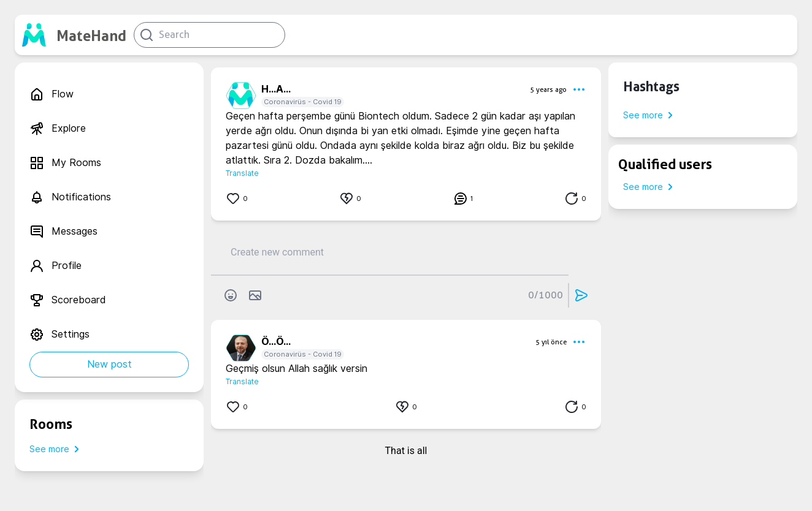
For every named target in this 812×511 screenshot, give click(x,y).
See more (57, 449)
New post (109, 364)
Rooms (51, 424)
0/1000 (546, 295)
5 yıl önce (551, 342)
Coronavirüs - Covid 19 (303, 102)
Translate (242, 173)
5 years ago (548, 89)
